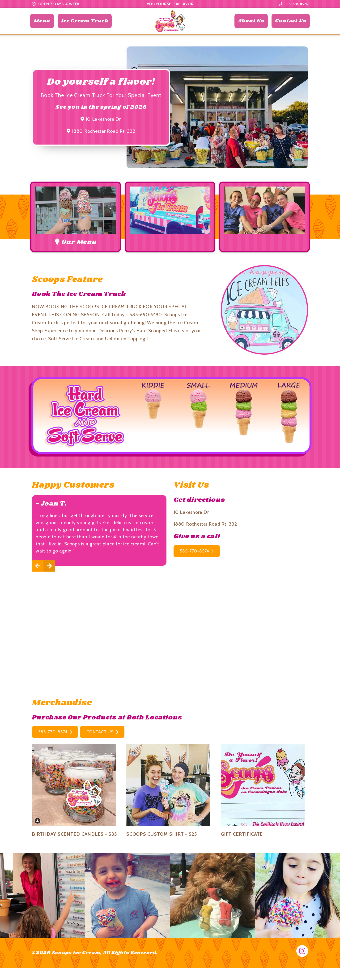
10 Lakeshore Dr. (101, 135)
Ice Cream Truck (85, 29)
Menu (42, 29)
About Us (251, 29)
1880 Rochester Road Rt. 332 (101, 147)
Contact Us (291, 29)
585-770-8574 (292, 4)
